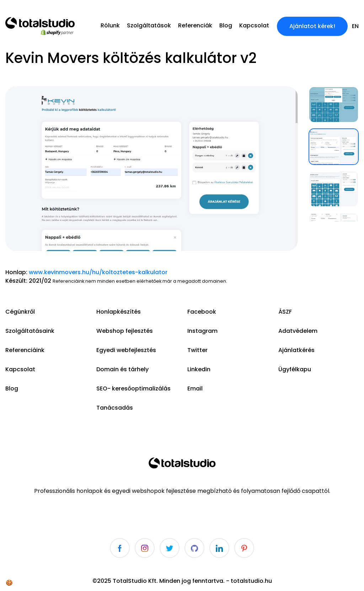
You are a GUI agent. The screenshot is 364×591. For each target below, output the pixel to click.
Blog (226, 25)
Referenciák (195, 25)
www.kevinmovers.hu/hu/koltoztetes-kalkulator (98, 272)
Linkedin (199, 369)
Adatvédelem (298, 331)
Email (195, 388)
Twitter (197, 350)
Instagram (202, 331)
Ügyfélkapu (295, 369)
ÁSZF (285, 312)
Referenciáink (25, 350)
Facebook (202, 312)
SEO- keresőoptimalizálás (133, 388)
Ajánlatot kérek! (312, 26)
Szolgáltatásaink (30, 331)
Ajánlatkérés (296, 350)
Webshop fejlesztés (125, 331)
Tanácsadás (115, 408)
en (355, 26)
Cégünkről (20, 312)
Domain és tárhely (122, 369)
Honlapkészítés (119, 312)
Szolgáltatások (149, 25)
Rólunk (110, 25)
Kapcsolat (254, 25)
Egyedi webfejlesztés (126, 350)
